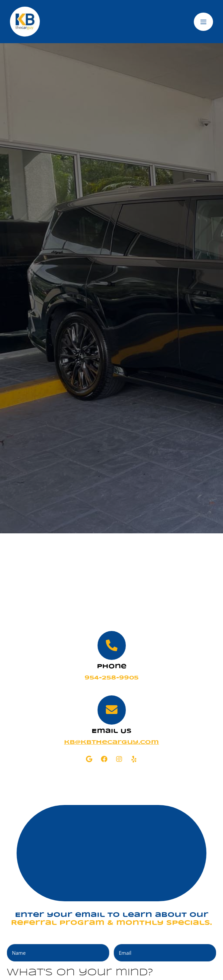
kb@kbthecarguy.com (111, 742)
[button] (89, 759)
